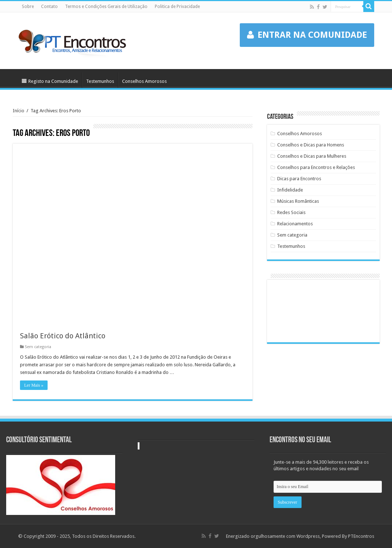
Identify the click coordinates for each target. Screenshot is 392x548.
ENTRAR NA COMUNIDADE (307, 35)
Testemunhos (100, 81)
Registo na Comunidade (50, 81)
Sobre (28, 7)
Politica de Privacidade (177, 7)
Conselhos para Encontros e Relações (316, 167)
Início (19, 111)
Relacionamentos (295, 224)
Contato (49, 7)
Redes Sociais (291, 212)
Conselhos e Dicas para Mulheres (312, 156)
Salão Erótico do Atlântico (63, 336)
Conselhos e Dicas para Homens (311, 145)
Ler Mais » (34, 385)
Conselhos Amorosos (144, 81)
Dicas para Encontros (299, 179)
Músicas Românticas (298, 201)
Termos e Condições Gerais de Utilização (106, 7)
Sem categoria (38, 347)
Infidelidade (290, 190)
